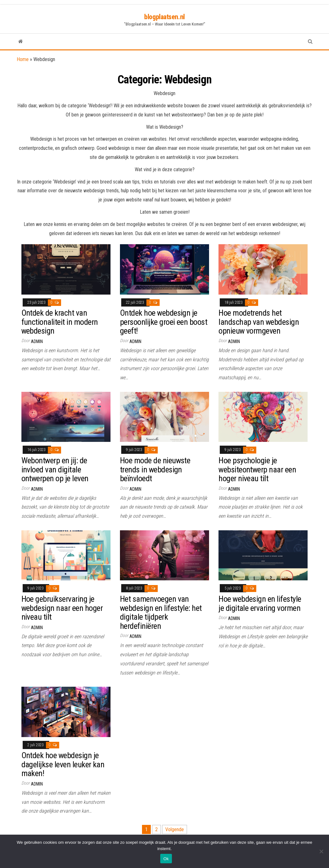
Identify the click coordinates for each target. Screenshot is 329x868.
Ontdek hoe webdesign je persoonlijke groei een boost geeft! (164, 322)
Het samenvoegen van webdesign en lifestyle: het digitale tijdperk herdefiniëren (161, 612)
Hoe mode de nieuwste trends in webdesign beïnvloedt (155, 469)
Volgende (175, 829)
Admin (37, 341)
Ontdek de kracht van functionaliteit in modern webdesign (60, 322)
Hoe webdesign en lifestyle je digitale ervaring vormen (260, 603)
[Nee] (321, 851)
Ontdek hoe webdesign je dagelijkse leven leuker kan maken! (63, 764)
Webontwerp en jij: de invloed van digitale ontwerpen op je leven (55, 469)
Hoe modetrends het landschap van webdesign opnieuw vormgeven (259, 322)
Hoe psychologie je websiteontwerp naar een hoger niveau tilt (257, 469)
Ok (166, 859)
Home (23, 59)
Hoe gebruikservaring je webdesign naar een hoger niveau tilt (62, 608)
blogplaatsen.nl (164, 17)
